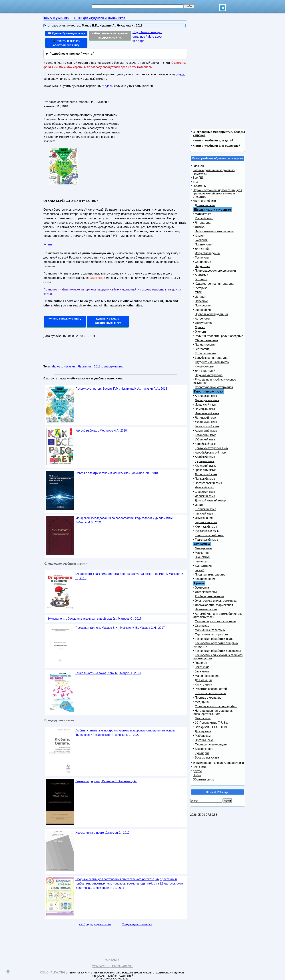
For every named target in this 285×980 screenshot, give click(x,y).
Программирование (208, 698)
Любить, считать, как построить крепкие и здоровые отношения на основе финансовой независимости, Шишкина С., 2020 (126, 733)
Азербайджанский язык (210, 453)
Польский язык (205, 479)
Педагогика (202, 266)
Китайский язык (205, 509)
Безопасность (204, 749)
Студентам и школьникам (212, 362)
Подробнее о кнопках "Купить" (72, 54)
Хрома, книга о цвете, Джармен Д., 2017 (102, 833)
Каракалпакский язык (209, 535)
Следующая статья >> (137, 924)
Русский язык (204, 218)
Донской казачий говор (210, 500)
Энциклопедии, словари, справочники (218, 763)
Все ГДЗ (198, 178)
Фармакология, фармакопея (214, 605)
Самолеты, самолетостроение (215, 621)
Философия (203, 310)
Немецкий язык (205, 409)
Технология (203, 258)
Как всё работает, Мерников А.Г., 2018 (101, 431)
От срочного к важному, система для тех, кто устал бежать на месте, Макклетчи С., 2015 (129, 576)
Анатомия (201, 275)
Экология (201, 332)
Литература (203, 223)
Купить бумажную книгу (65, 319)
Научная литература (209, 375)
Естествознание (206, 353)
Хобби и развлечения (209, 596)
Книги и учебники (204, 201)
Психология (203, 305)
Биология (201, 240)
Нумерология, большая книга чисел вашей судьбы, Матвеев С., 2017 (95, 619)
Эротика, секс (204, 740)
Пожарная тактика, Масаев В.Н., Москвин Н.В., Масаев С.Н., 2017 (120, 628)
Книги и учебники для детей (213, 140)
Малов (56, 366)
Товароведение (205, 579)
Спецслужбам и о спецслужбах (216, 706)
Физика (200, 227)
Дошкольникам (205, 205)
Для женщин (203, 680)
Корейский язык (205, 444)
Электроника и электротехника (216, 601)
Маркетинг (202, 553)
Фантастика (203, 718)
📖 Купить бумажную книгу (66, 33)
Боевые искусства (207, 758)
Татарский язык (205, 435)
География (202, 349)
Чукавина (84, 366)
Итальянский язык (207, 413)
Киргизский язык (206, 527)
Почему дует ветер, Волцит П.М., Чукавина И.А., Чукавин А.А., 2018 (121, 389)
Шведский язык (205, 492)
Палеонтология (205, 345)
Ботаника (201, 279)
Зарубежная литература (211, 358)
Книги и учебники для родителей (216, 146)
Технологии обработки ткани (214, 639)
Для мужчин (203, 731)
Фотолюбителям (206, 592)
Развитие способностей (211, 689)
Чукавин (69, 366)
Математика (203, 214)
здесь (180, 74)
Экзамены (199, 186)
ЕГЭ (195, 182)
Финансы (201, 561)
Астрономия (203, 319)
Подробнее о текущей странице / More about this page (147, 37)
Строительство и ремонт (211, 634)
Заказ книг (202, 667)
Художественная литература (214, 284)
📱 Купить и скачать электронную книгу (66, 43)
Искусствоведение (207, 253)
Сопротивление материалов (214, 387)
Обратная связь (203, 779)
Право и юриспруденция (211, 314)
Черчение (201, 301)
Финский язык (204, 514)
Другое (197, 771)
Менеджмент (204, 548)
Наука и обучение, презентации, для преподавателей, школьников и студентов (217, 193)
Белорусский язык (207, 426)
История (200, 297)
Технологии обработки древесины (218, 651)
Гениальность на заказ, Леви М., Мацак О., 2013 (108, 673)
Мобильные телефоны (210, 630)
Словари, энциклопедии (211, 744)
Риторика (201, 288)
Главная (198, 166)
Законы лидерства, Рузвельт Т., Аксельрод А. (106, 781)
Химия (199, 236)
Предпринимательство (210, 575)
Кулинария (202, 753)
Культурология (205, 366)
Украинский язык (206, 422)
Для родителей (205, 371)
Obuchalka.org (53, 972)
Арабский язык (205, 457)
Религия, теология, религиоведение (219, 336)
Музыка (200, 327)
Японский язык (205, 496)
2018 (97, 366)
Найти (197, 775)
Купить (48, 244)
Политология (204, 244)
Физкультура (203, 323)
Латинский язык (205, 418)
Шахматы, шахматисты (210, 693)
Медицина (202, 702)
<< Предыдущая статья (95, 924)
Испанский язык (206, 405)
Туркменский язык (207, 531)
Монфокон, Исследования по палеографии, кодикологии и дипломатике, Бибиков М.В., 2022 (125, 520)
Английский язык (206, 396)
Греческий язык (205, 470)
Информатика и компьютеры (214, 231)
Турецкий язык (205, 461)
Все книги (199, 767)
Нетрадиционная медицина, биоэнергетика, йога (213, 712)
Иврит (199, 505)
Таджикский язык (206, 540)
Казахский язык (205, 466)
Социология (203, 262)
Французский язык (207, 400)
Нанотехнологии (206, 609)
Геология (201, 663)
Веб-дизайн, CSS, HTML (211, 727)
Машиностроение (207, 676)
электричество (113, 366)
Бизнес (200, 570)
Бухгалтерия (203, 566)
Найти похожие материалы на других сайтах (110, 35)
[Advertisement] (152, 122)
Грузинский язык (206, 522)
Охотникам (202, 626)
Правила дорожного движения (215, 271)
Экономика (202, 557)
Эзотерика (202, 588)
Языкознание (204, 518)
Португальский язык (208, 483)
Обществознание (206, 340)
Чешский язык (204, 487)
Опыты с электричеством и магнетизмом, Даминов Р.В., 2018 (117, 473)
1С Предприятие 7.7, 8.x (211, 723)
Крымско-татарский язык (211, 448)
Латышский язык (206, 474)
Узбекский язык (205, 439)
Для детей (202, 249)
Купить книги (203, 685)
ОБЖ (198, 292)
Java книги (202, 671)
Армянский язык (206, 431)
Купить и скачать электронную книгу (108, 321)
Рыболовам (203, 736)
